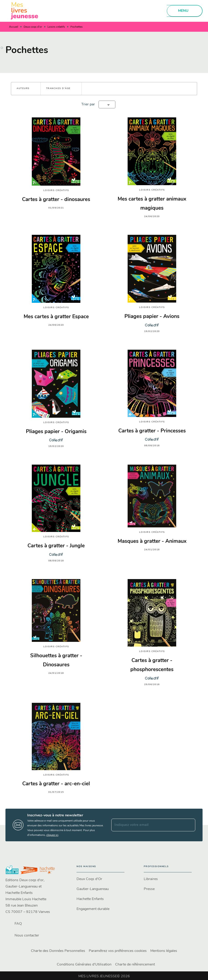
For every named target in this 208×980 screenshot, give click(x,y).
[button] (26, 89)
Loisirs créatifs (56, 27)
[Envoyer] (190, 825)
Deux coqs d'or (33, 27)
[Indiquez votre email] (148, 825)
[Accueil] (25, 11)
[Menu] (185, 11)
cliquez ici (52, 835)
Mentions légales (164, 951)
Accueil (14, 27)
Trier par (88, 104)
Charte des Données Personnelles (58, 951)
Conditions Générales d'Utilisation (84, 965)
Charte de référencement (135, 965)
